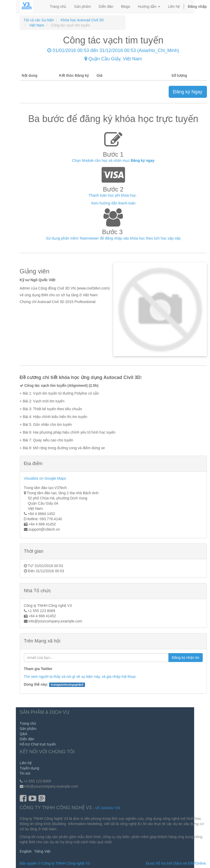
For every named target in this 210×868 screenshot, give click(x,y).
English (26, 851)
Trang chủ (28, 723)
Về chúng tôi (108, 808)
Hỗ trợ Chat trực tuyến (38, 744)
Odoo (178, 863)
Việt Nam (37, 25)
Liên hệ (26, 763)
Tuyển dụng (29, 768)
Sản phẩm (28, 729)
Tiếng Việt (42, 851)
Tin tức (25, 773)
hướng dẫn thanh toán (117, 203)
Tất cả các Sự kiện (39, 20)
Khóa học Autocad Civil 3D (82, 20)
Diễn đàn (27, 739)
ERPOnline (197, 863)
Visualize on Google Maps (45, 478)
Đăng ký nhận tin (185, 658)
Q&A (24, 734)
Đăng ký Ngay (188, 92)
